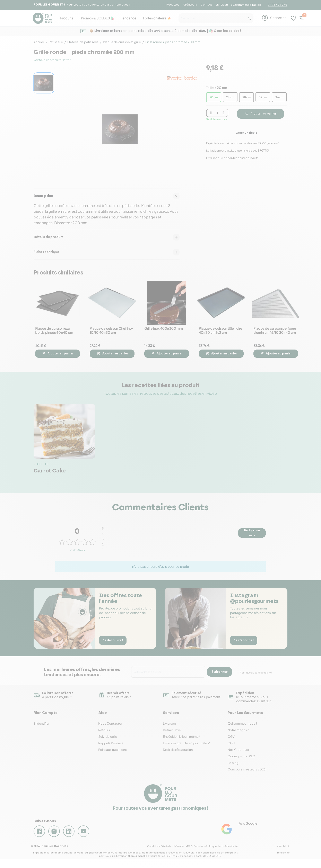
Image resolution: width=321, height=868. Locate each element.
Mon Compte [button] (46, 713)
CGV (231, 736)
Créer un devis (246, 133)
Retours (104, 730)
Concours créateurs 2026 (247, 769)
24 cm (230, 97)
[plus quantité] (223, 113)
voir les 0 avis (77, 550)
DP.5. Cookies (198, 851)
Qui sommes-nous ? (242, 723)
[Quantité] (217, 113)
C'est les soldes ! (227, 31)
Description (107, 196)
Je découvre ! (114, 640)
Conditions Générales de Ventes (170, 851)
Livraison (222, 5)
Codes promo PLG (241, 756)
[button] (274, 18)
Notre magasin (238, 730)
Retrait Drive (172, 730)
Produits (67, 18)
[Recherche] (249, 17)
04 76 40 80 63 (278, 5)
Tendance (129, 18)
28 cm (246, 97)
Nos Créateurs (238, 749)
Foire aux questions (112, 749)
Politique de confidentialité (256, 673)
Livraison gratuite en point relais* (187, 743)
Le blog (233, 763)
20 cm (214, 97)
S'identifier (41, 723)
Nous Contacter (110, 723)
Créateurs (190, 5)
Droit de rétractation (178, 749)
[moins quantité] (211, 113)
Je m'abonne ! (245, 640)
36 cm (279, 97)
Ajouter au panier (260, 114)
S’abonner (220, 672)
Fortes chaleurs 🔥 (157, 18)
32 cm (263, 97)
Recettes (173, 5)
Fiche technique (107, 252)
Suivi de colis (108, 736)
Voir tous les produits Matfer (52, 60)
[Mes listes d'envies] (293, 18)
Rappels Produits (111, 743)
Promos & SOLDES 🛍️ (98, 18)
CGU (231, 743)
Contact (206, 5)
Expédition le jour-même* (181, 736)
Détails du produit (107, 237)
